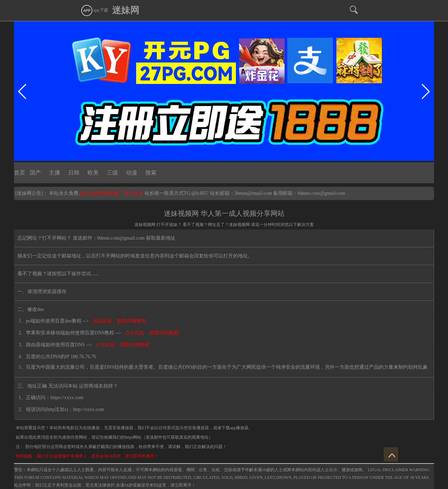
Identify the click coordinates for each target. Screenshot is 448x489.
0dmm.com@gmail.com (321, 193)
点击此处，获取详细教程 (118, 321)
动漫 (132, 173)
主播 (55, 173)
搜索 (151, 173)
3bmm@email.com (253, 193)
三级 (112, 173)
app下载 (94, 10)
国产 (35, 173)
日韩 (74, 173)
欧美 (93, 173)
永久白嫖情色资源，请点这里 (112, 193)
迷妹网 (126, 10)
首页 (20, 173)
